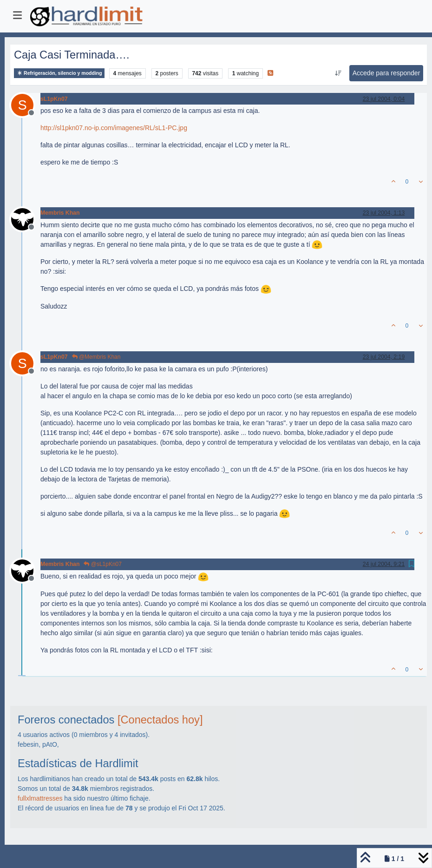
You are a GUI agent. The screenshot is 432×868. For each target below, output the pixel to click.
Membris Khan (60, 213)
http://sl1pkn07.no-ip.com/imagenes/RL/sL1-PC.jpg (114, 128)
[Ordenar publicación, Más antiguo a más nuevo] (338, 73)
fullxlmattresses (40, 798)
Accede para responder (386, 73)
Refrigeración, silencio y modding (59, 73)
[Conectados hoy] (160, 720)
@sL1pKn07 (103, 564)
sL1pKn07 (54, 99)
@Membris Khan (96, 357)
